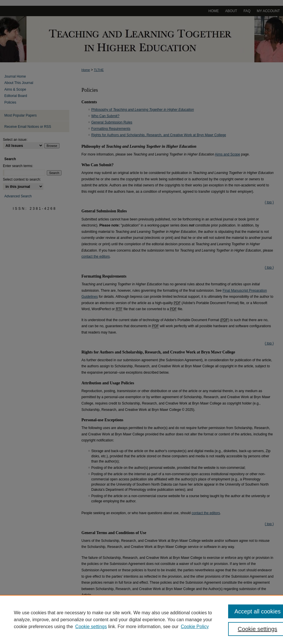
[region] (141, 619)
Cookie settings (91, 627)
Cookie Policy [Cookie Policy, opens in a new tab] (195, 627)
